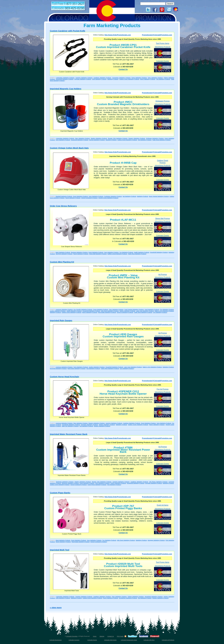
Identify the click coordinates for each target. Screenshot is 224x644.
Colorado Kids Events (110, 640)
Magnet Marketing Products (97, 140)
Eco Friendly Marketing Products (83, 310)
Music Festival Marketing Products (159, 196)
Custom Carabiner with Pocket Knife (67, 31)
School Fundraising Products (89, 198)
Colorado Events (163, 66)
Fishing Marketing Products (118, 483)
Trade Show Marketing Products (161, 140)
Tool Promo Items (162, 43)
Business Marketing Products (79, 252)
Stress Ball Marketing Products (98, 254)
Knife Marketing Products (99, 79)
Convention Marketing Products (121, 78)
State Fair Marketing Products (70, 426)
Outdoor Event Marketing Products (129, 79)
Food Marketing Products (152, 310)
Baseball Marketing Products (64, 196)
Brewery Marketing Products (137, 138)
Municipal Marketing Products (58, 368)
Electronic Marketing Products (70, 483)
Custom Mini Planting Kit (62, 262)
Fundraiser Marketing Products (113, 196)
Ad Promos (162, 275)
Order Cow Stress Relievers (63, 206)
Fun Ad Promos (163, 389)
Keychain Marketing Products (83, 79)
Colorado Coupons (74, 640)
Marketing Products (113, 79)
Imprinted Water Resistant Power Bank (69, 434)
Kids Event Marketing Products (110, 311)
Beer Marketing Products (83, 138)
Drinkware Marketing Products (155, 138)
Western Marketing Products (102, 426)
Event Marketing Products (139, 78)
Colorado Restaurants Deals (129, 640)
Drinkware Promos (163, 101)
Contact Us (123, 69)
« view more (56, 608)
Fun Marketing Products (126, 252)
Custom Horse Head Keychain (64, 377)
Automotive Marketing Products (65, 78)
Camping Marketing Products (84, 78)
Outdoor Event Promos (162, 162)
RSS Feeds (120, 636)
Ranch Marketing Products (148, 79)
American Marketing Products (64, 310)
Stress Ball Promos (163, 219)
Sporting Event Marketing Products (108, 198)
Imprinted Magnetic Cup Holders (66, 89)
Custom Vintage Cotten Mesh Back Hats (69, 148)
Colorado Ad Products (168, 640)
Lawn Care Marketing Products (145, 311)
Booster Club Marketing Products (118, 138)
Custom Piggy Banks (60, 493)
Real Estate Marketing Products (107, 312)
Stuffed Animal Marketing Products (117, 254)
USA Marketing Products (160, 312)
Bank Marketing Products (63, 252)
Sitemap (102, 636)
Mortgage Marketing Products (64, 254)
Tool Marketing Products (163, 79)
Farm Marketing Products (155, 78)
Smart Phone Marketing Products (97, 485)
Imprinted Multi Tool (60, 550)
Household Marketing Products (65, 79)
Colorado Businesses (55, 640)
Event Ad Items (163, 505)
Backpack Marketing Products (65, 482)
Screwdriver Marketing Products (128, 598)
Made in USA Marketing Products (164, 311)
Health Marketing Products (142, 252)
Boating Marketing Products (99, 138)
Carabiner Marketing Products (102, 78)
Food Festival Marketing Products (134, 310)
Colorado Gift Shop (149, 640)
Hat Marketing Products (129, 196)
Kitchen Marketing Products (127, 311)
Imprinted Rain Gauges (61, 321)
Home (95, 636)
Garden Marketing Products (58, 311)
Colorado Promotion (72, 636)
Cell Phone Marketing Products (158, 482)
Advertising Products (163, 52)
